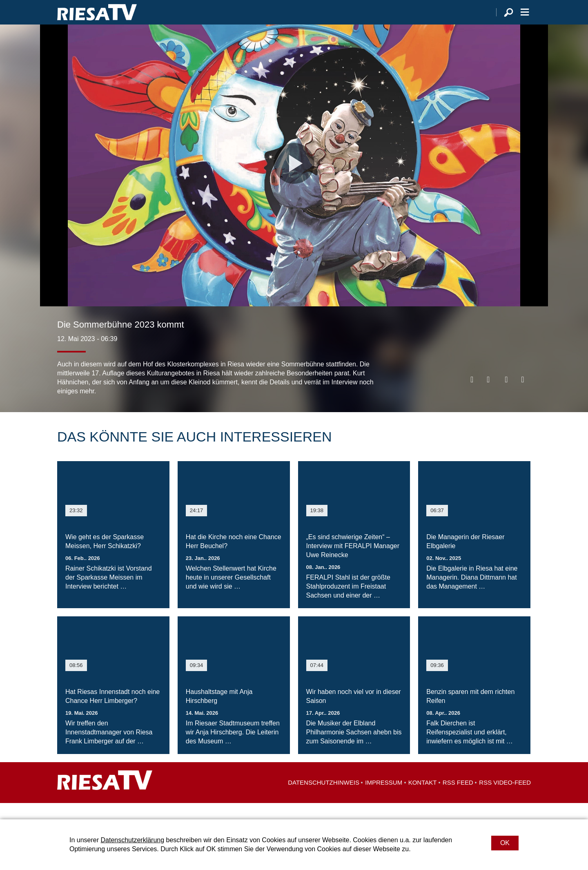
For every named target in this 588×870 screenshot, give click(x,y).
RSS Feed (458, 799)
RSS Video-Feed (505, 799)
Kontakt (423, 799)
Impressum (384, 799)
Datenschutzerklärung (132, 840)
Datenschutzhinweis (324, 799)
